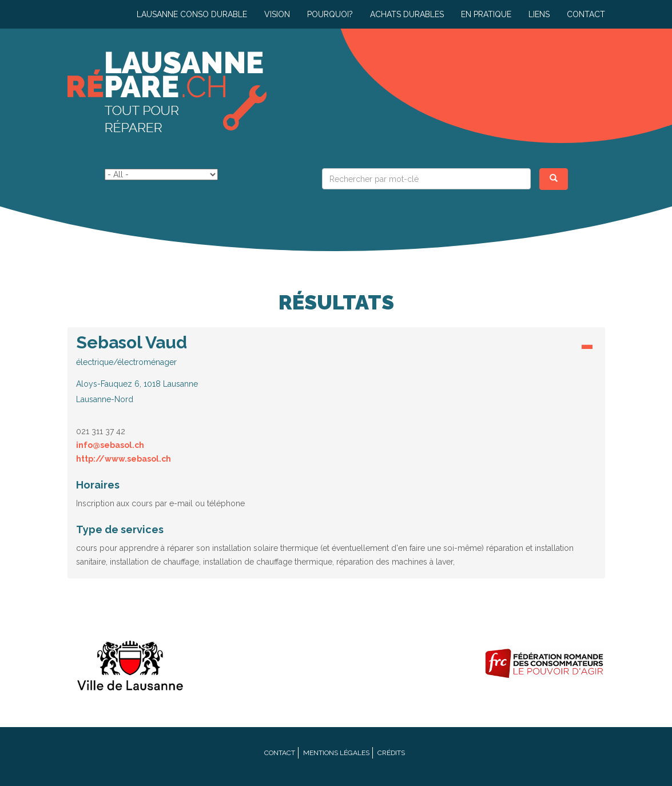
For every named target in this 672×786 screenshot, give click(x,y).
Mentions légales (336, 753)
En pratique (486, 14)
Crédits (391, 753)
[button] (336, 369)
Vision (277, 14)
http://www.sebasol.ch (124, 459)
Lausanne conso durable (192, 14)
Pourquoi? (330, 14)
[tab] (336, 372)
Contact (586, 14)
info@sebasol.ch (110, 445)
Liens (539, 14)
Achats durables (407, 14)
